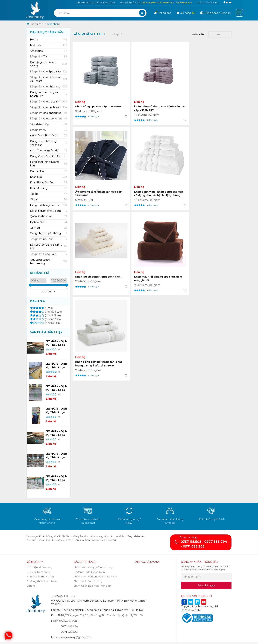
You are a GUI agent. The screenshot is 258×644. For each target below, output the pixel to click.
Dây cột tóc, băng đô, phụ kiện (49, 247)
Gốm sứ (49, 228)
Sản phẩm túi (49, 130)
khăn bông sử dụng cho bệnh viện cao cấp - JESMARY (131, 92)
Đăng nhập (211, 13)
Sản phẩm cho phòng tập (49, 113)
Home (49, 40)
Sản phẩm (54, 24)
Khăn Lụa (49, 177)
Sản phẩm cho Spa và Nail (49, 72)
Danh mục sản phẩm (47, 32)
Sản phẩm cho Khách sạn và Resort (49, 79)
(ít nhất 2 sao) (46, 319)
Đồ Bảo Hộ (49, 171)
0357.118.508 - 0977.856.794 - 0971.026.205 (167, 2)
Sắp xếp (198, 34)
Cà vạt (49, 200)
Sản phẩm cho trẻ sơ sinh (49, 102)
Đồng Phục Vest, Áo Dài (49, 156)
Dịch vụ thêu (49, 222)
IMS (200, 610)
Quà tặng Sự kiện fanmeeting (49, 262)
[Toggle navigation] (240, 13)
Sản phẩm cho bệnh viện (49, 107)
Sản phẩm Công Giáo (49, 254)
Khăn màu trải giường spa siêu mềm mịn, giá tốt (130, 158)
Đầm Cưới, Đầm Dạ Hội (49, 151)
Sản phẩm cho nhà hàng (49, 87)
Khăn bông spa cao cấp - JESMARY (92, 90)
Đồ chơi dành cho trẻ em (49, 211)
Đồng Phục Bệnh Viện (49, 136)
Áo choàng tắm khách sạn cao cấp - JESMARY (171, 90)
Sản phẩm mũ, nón (49, 239)
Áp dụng (49, 292)
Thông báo (163, 13)
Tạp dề (49, 194)
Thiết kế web (189, 610)
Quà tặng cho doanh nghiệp (49, 64)
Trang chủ (35, 24)
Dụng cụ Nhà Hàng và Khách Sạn (49, 94)
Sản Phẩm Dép (49, 124)
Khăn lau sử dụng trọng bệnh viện (91, 156)
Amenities (49, 51)
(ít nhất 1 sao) (46, 323)
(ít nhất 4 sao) (46, 312)
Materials (49, 45)
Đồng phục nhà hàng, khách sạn (49, 143)
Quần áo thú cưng (49, 217)
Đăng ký (226, 13)
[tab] (49, 40)
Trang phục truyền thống (49, 233)
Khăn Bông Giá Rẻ (49, 183)
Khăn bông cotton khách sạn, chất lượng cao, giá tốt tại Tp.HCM (171, 158)
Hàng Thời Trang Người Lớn (49, 164)
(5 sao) (41, 308)
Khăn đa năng (49, 188)
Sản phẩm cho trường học (49, 119)
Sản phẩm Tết (49, 57)
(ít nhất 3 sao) (46, 315)
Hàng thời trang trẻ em (49, 205)
